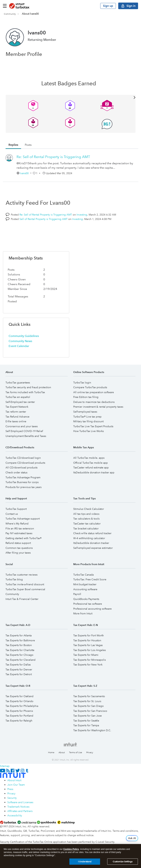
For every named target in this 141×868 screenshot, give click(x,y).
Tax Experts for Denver (19, 669)
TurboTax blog (14, 579)
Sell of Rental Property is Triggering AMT (44, 219)
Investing (82, 215)
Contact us (12, 514)
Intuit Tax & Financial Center (22, 599)
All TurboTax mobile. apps (89, 458)
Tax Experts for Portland (19, 716)
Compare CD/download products (25, 463)
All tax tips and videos (86, 514)
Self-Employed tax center (20, 402)
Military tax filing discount (88, 421)
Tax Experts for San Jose (87, 716)
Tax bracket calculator (86, 528)
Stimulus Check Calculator (89, 509)
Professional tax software (88, 604)
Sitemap (5, 766)
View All (71, 97)
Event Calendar (19, 346)
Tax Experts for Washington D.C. (92, 730)
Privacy (90, 753)
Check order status (16, 472)
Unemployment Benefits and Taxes (26, 436)
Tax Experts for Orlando (19, 701)
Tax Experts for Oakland (19, 696)
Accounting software (85, 589)
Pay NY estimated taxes (19, 533)
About (62, 753)
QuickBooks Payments (86, 599)
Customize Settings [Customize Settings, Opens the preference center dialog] (123, 862)
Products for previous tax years (23, 487)
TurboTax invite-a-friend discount (25, 584)
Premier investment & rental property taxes (98, 407)
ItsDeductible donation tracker (91, 543)
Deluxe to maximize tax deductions (94, 402)
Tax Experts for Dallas (18, 665)
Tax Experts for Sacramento (89, 696)
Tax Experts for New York (88, 665)
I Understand (85, 862)
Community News (20, 341)
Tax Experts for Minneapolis (90, 660)
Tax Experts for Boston (19, 645)
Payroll (77, 594)
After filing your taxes (18, 553)
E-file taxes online (16, 421)
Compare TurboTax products (90, 387)
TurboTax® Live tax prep (87, 417)
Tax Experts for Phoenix (19, 711)
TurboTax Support (16, 509)
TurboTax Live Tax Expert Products (93, 426)
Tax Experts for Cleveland (20, 660)
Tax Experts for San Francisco (90, 711)
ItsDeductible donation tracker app (94, 472)
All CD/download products (21, 468)
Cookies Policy (71, 849)
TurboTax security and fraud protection (28, 387)
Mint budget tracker (85, 584)
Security (12, 798)
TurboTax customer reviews (21, 575)
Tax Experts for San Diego (88, 706)
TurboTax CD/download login (23, 458)
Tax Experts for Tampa (86, 725)
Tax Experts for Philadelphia (22, 706)
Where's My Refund (17, 524)
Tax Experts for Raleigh (19, 721)
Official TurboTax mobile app (91, 463)
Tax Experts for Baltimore (20, 640)
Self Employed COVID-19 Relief (24, 431)
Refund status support (18, 543)
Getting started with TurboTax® (23, 538)
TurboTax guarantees (18, 383)
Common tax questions (19, 548)
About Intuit (14, 780)
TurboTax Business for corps (22, 482)
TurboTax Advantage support (23, 519)
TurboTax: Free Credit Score (90, 579)
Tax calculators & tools (86, 519)
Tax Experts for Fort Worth (88, 635)
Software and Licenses (20, 802)
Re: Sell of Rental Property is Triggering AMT (53, 157)
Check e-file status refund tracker (92, 533)
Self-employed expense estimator (93, 548)
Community (10, 14)
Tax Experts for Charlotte (20, 650)
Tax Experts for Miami (86, 655)
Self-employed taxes (85, 412)
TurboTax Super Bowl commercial (25, 589)
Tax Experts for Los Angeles (90, 650)
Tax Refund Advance (17, 417)
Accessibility (15, 815)
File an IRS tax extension (20, 528)
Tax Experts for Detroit (19, 674)
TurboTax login (82, 383)
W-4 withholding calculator (89, 538)
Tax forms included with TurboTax (25, 392)
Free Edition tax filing (86, 397)
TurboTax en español (18, 397)
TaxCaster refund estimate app (91, 468)
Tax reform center (16, 412)
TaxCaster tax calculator (87, 524)
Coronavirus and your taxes (22, 426)
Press (10, 789)
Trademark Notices (18, 807)
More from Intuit (83, 613)
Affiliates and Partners (20, 811)
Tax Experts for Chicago (19, 655)
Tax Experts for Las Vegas (88, 645)
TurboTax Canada (83, 575)
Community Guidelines (24, 336)
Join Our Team (16, 785)
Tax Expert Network (17, 407)
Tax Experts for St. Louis (87, 701)
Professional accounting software (92, 609)
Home (51, 753)
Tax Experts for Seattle (86, 721)
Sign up (108, 6)
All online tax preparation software (94, 392)
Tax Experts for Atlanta (19, 635)
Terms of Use (76, 753)
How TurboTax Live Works (88, 431)
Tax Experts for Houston (87, 640)
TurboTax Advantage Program (23, 477)
